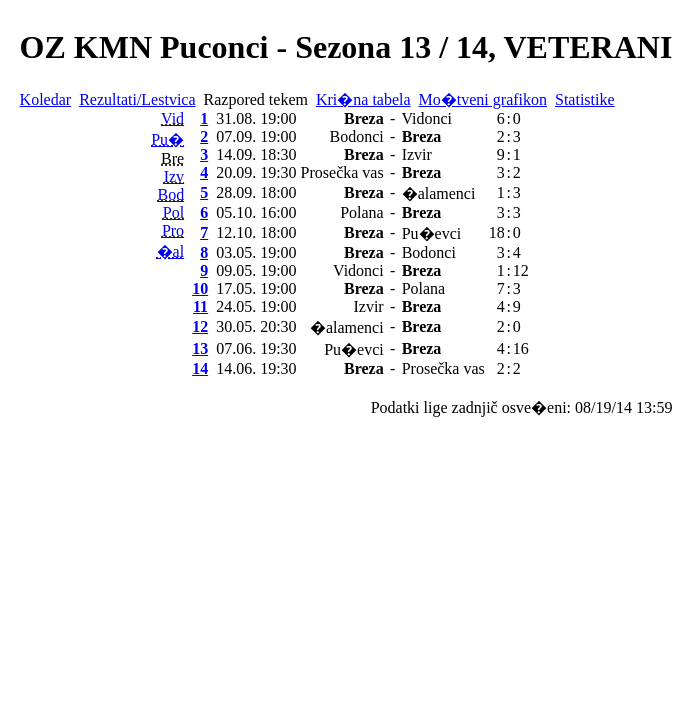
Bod (170, 194)
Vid (172, 118)
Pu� (167, 139)
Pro (173, 230)
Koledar (46, 99)
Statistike (585, 99)
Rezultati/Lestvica (137, 99)
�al (171, 251)
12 (200, 326)
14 (200, 368)
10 (200, 288)
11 (200, 306)
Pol (173, 212)
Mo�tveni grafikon (483, 99)
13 (200, 348)
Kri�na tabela (363, 99)
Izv (174, 176)
